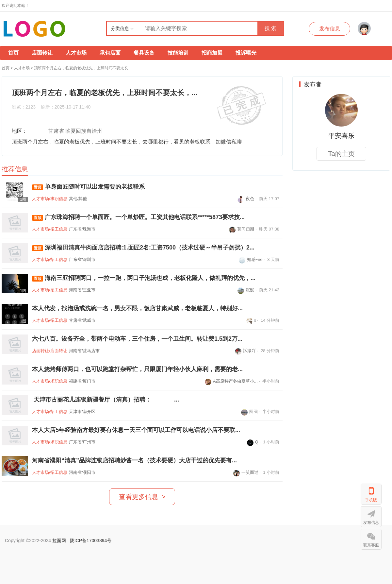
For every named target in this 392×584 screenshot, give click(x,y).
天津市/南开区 (82, 412)
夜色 (246, 199)
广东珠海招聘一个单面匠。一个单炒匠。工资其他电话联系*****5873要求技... (138, 217)
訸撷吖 (245, 351)
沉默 (246, 290)
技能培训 (178, 53)
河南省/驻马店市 (84, 351)
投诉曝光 (246, 53)
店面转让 (42, 53)
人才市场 (76, 53)
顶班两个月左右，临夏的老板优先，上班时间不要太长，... (85, 68)
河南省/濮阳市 (82, 472)
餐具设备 (144, 53)
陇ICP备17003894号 (91, 541)
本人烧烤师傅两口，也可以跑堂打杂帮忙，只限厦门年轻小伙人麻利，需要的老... (137, 369)
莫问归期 (242, 229)
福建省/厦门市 (82, 381)
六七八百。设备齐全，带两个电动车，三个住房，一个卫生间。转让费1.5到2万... (137, 339)
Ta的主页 (341, 154)
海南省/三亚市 (82, 290)
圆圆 (249, 412)
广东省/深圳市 (82, 259)
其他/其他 (78, 199)
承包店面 (110, 53)
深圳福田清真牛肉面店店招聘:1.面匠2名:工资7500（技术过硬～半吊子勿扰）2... (143, 248)
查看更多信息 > (142, 497)
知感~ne (251, 259)
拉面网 (59, 541)
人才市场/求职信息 (50, 199)
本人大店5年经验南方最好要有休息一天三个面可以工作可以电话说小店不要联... (136, 430)
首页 (13, 53)
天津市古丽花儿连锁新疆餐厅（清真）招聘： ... (106, 400)
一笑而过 (246, 472)
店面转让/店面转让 (50, 351)
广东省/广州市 (82, 442)
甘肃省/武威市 (82, 320)
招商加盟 (212, 53)
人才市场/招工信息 (50, 229)
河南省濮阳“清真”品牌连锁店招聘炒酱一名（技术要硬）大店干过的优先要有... (134, 460)
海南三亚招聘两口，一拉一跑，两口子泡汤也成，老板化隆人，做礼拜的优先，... (144, 278)
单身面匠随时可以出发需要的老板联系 (88, 187)
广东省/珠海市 (82, 229)
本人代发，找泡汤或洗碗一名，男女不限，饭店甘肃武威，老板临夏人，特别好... (137, 308)
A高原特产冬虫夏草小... (231, 381)
